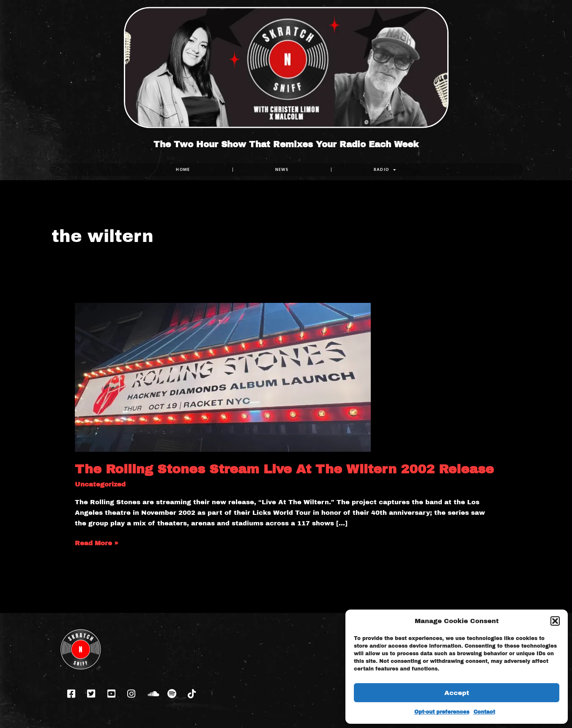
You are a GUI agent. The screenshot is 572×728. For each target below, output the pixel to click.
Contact (484, 712)
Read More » (97, 542)
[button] (555, 621)
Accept (457, 693)
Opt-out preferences (442, 712)
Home (183, 169)
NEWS (282, 169)
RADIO (385, 170)
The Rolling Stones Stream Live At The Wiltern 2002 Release (284, 469)
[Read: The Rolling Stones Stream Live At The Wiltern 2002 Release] (223, 377)
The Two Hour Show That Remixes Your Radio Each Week (286, 144)
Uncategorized (100, 484)
